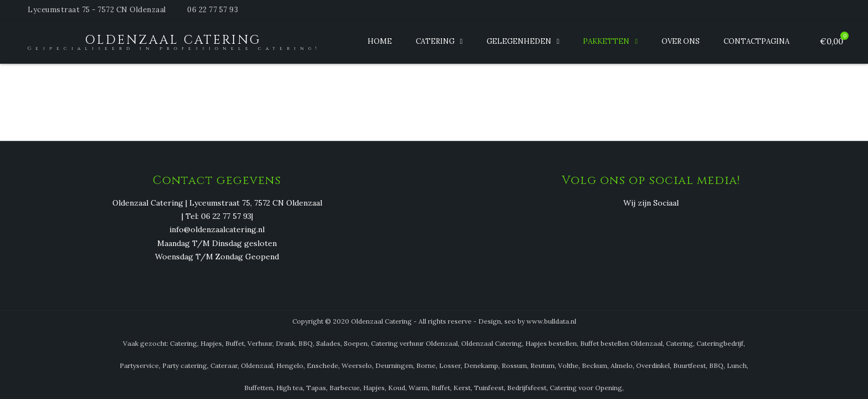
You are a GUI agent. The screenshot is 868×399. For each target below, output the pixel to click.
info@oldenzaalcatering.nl (217, 230)
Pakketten (606, 41)
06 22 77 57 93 (213, 10)
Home (380, 41)
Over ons (681, 41)
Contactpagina (756, 41)
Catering (435, 41)
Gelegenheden (519, 41)
